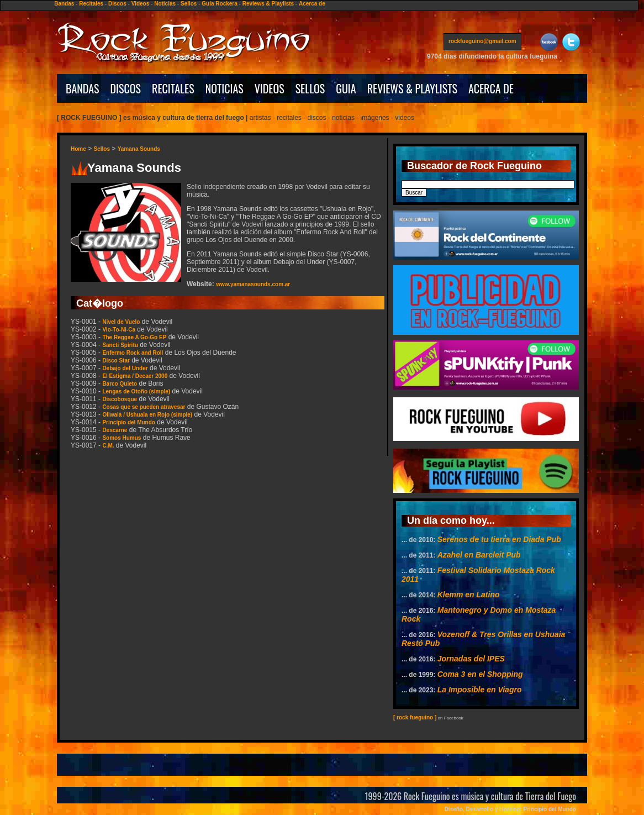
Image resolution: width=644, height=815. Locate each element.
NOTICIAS (225, 88)
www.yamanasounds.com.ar (253, 284)
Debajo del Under (125, 368)
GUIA (346, 88)
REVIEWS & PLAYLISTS (412, 88)
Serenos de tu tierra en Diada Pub (499, 539)
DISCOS (126, 88)
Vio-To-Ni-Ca (119, 330)
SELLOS (310, 88)
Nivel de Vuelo (121, 322)
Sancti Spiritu (120, 345)
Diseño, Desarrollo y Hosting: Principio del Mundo (510, 809)
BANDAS (83, 88)
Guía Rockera (219, 4)
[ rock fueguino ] (415, 717)
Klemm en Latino (469, 595)
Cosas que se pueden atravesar (144, 407)
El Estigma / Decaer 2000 (135, 376)
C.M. (108, 446)
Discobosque (120, 399)
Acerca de (312, 4)
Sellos (189, 4)
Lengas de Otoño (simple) (136, 391)
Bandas (64, 4)
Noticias (165, 4)
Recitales (91, 4)
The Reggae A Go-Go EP (134, 337)
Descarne (115, 430)
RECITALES (173, 88)
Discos (117, 4)
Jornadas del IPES (471, 659)
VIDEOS (270, 88)
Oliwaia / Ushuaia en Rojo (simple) (147, 415)
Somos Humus (122, 438)
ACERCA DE (491, 88)
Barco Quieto (120, 384)
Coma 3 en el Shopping (480, 674)
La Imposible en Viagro (480, 690)
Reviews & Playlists (268, 4)
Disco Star (116, 361)
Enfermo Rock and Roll (133, 353)
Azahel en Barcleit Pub (479, 555)
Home (78, 149)
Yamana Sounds (139, 149)
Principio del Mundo (129, 422)
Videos (141, 4)
